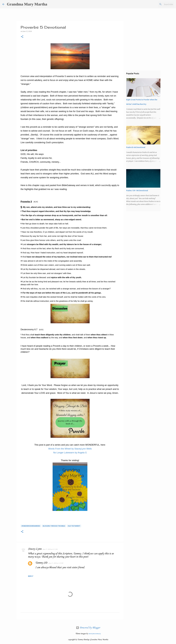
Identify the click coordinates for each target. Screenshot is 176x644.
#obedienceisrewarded (31, 526)
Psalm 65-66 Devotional (136, 147)
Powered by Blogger (88, 628)
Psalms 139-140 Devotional (137, 191)
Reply (30, 576)
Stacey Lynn (35, 549)
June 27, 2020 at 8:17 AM (50, 549)
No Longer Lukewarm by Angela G (70, 453)
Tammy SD (41, 563)
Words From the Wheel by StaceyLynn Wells (70, 449)
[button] (22, 37)
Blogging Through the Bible (54, 526)
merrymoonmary (95, 634)
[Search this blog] (161, 4)
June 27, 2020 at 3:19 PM (56, 563)
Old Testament (74, 526)
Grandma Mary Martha (27, 4)
